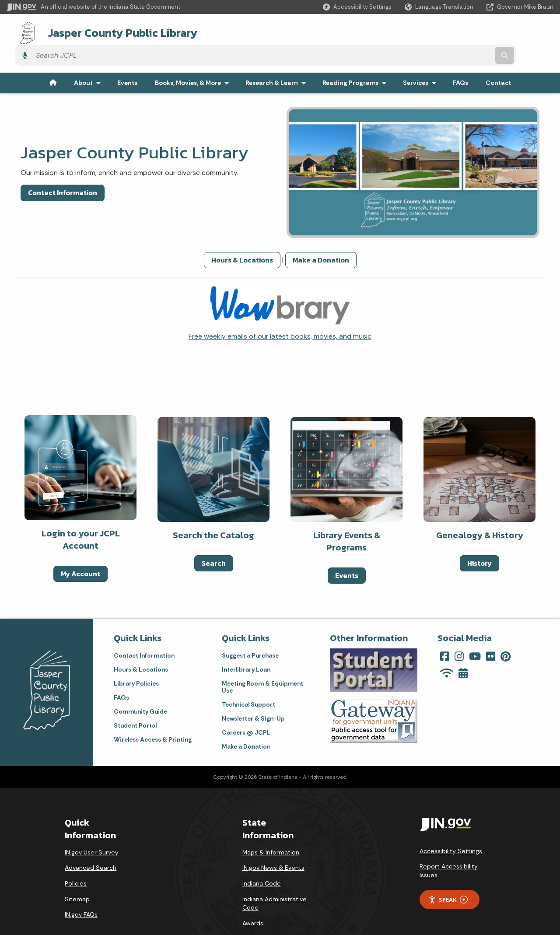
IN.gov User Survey (92, 828)
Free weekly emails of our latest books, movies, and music (280, 312)
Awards (253, 899)
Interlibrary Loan (246, 645)
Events (347, 551)
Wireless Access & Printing (153, 715)
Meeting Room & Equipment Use (262, 662)
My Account (80, 549)
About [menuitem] (89, 59)
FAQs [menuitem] (460, 59)
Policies (76, 859)
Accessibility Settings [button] (451, 826)
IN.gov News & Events (273, 844)
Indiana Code (262, 859)
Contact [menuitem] (498, 59)
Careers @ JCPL (246, 708)
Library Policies (136, 659)
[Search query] (487, 31)
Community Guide (140, 687)
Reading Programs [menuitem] (357, 59)
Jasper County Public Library (112, 31)
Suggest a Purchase (250, 631)
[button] (357, 7)
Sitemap (77, 875)
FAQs (121, 673)
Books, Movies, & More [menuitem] (194, 59)
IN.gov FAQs (81, 890)
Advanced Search (91, 844)
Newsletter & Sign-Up (253, 694)
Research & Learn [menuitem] (278, 59)
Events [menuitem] (127, 59)
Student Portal (135, 701)
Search (214, 539)
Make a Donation (321, 235)
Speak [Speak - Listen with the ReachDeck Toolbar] (448, 875)
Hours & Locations (242, 235)
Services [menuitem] (422, 59)
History (479, 539)
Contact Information (63, 168)
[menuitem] (53, 59)
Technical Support (248, 680)
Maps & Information (271, 828)
